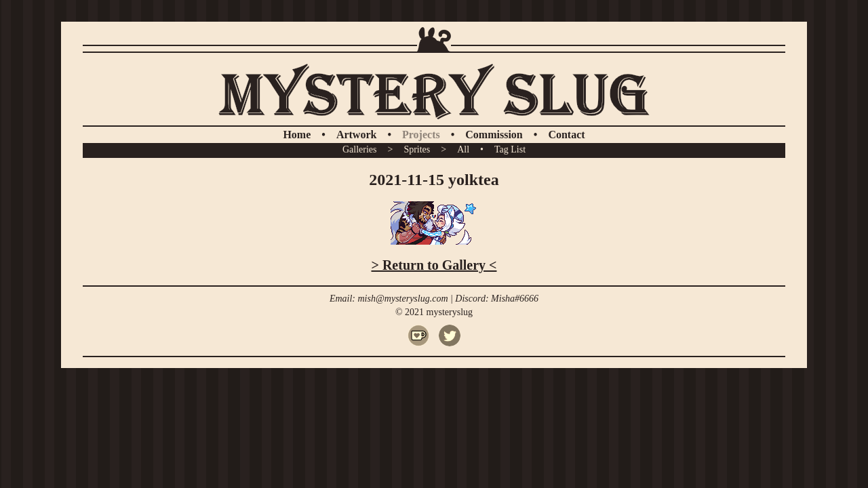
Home (297, 135)
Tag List (510, 149)
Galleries (360, 149)
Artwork (357, 135)
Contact (566, 135)
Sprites (417, 149)
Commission (494, 135)
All (463, 149)
